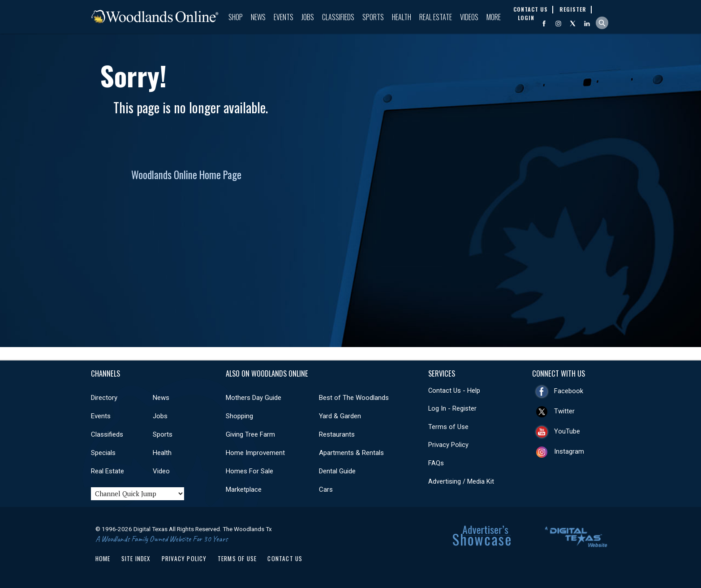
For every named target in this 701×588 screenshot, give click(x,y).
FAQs (436, 463)
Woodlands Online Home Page (186, 175)
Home (103, 558)
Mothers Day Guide (254, 398)
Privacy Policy (448, 445)
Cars (326, 489)
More (494, 17)
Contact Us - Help (454, 391)
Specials (103, 453)
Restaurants (337, 434)
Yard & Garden (340, 416)
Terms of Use (448, 427)
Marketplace (244, 489)
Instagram (569, 451)
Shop (236, 17)
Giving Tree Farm (250, 434)
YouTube (567, 431)
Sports (373, 17)
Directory (104, 398)
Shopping (239, 416)
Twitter (564, 411)
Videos (469, 17)
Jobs (308, 17)
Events (284, 17)
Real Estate (436, 17)
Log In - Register (452, 408)
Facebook (569, 391)
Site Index (136, 558)
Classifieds (338, 17)
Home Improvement (255, 453)
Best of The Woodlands (354, 398)
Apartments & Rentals (351, 453)
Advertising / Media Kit (461, 481)
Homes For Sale (249, 471)
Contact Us (285, 558)
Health (402, 17)
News (258, 17)
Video (161, 471)
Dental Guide (337, 471)
